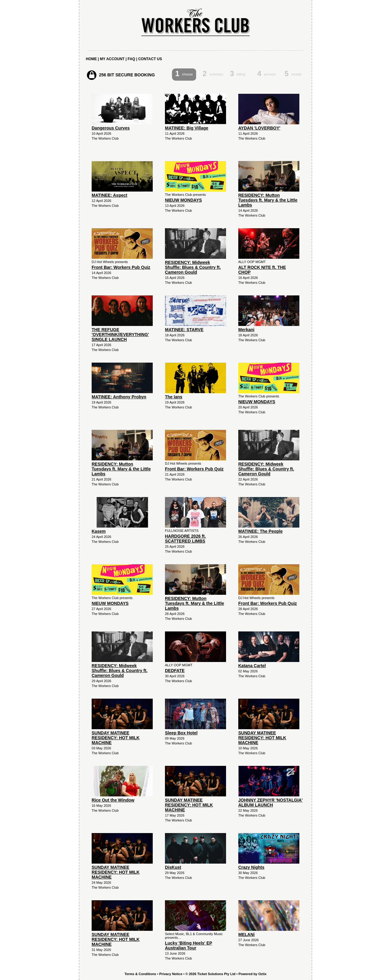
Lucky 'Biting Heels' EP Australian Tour (188, 945)
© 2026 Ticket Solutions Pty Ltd (210, 974)
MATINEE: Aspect (110, 195)
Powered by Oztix (253, 974)
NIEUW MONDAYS (183, 200)
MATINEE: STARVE (184, 330)
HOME (91, 59)
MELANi (247, 934)
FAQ (132, 59)
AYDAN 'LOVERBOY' (259, 128)
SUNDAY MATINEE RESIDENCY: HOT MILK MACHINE (116, 738)
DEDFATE (175, 671)
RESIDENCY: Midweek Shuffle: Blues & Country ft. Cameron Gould (193, 267)
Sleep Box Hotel (181, 733)
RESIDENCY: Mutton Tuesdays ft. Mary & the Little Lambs (268, 200)
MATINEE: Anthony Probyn (119, 397)
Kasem (99, 531)
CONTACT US (150, 59)
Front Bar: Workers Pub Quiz (121, 267)
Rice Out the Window (113, 800)
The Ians (174, 397)
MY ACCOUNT (112, 59)
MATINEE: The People (260, 531)
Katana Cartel (252, 666)
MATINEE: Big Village (187, 128)
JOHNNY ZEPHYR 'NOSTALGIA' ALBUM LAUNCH (270, 803)
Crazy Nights (251, 867)
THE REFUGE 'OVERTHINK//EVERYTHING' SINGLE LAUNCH (120, 335)
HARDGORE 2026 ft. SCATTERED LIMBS (185, 539)
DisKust (173, 867)
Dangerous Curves (111, 128)
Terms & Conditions (141, 974)
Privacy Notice (171, 974)
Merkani (246, 330)
